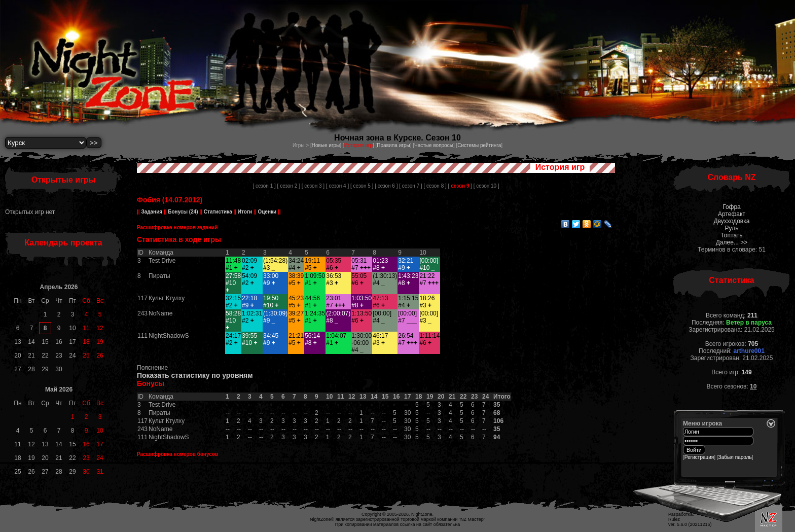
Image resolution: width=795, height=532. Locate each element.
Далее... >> (732, 242)
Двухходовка (732, 221)
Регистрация (699, 457)
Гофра (732, 207)
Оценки (267, 212)
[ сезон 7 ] (410, 186)
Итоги (245, 212)
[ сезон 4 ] (337, 186)
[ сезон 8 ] (435, 186)
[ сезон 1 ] (264, 186)
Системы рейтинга (479, 145)
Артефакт (732, 214)
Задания (152, 212)
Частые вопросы (434, 145)
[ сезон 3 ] (313, 186)
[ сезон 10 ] (486, 186)
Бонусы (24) (183, 212)
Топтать (731, 235)
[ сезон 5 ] (362, 186)
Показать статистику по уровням (195, 375)
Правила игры (393, 145)
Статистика (218, 212)
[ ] (460, 186)
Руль (732, 228)
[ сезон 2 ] (289, 186)
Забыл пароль (735, 457)
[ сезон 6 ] (386, 186)
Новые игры (326, 145)
